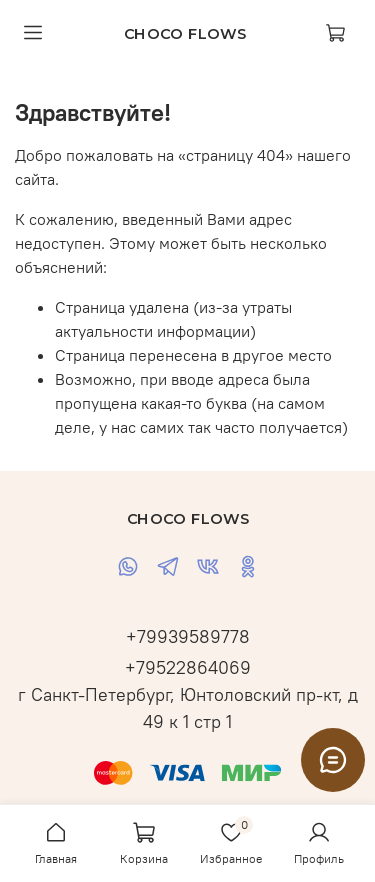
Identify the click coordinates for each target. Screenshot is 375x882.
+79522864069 (188, 667)
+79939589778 (188, 636)
